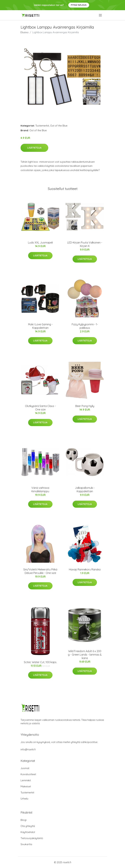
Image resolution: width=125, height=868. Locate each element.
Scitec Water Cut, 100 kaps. (40, 662)
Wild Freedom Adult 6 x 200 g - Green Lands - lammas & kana (85, 655)
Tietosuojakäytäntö (32, 838)
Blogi (24, 820)
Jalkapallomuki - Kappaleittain (85, 490)
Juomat (25, 768)
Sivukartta (26, 844)
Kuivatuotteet (28, 774)
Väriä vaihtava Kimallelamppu (40, 490)
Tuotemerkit (42, 126)
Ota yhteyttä (28, 826)
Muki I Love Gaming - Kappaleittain (40, 326)
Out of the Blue (59, 126)
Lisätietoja (34, 148)
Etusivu (25, 32)
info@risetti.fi (28, 749)
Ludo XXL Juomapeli (40, 243)
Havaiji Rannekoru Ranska (85, 569)
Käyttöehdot (28, 832)
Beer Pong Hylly (85, 406)
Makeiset (26, 786)
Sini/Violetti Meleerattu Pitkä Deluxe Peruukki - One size (40, 571)
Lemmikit (26, 780)
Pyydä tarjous (79, 5)
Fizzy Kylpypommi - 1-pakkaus (85, 326)
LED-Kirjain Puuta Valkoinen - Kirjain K (85, 244)
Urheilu (24, 799)
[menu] (101, 15)
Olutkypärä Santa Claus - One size (40, 408)
